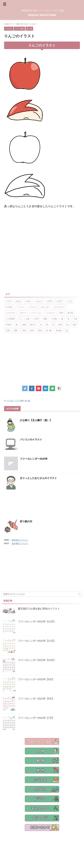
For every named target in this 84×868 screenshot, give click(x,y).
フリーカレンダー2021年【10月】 (37, 660)
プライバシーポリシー (35, 846)
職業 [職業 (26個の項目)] (16, 331)
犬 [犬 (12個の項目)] (41, 325)
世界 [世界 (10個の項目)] (61, 313)
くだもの (10, 401)
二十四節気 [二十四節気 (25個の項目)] (11, 319)
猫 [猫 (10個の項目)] (47, 325)
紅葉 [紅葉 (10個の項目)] (8, 331)
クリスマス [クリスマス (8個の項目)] (11, 313)
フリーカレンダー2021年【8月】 (36, 699)
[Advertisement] (27, 233)
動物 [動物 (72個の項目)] (45, 319)
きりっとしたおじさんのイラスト (38, 478)
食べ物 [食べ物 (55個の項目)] (49, 331)
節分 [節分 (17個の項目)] (75, 325)
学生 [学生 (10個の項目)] (76, 319)
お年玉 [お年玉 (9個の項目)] (50, 301)
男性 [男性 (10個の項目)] (60, 325)
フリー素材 (19, 401)
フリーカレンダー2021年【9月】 (36, 679)
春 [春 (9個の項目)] (17, 325)
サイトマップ (62, 846)
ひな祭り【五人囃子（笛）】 (36, 420)
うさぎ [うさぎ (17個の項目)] (9, 301)
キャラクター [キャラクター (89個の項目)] (60, 307)
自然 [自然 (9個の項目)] (24, 331)
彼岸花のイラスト (20, 540)
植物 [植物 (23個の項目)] (24, 325)
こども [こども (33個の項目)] (69, 301)
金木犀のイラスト (20, 543)
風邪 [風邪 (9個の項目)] (40, 331)
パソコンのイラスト (31, 440)
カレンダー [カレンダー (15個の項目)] (45, 307)
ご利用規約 (50, 846)
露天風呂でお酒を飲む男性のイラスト (39, 609)
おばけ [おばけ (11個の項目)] (28, 301)
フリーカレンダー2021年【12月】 (37, 622)
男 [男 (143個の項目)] (53, 325)
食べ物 (27, 401)
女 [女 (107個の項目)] (68, 319)
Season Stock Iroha (42, 15)
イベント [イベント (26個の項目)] (21, 307)
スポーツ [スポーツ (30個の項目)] (23, 313)
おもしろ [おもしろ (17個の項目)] (39, 301)
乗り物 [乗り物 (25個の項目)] (70, 313)
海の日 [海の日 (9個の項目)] (33, 325)
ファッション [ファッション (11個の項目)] (36, 313)
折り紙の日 (26, 521)
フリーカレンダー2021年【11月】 (37, 641)
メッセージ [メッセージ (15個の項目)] (51, 313)
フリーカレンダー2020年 (34, 459)
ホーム (10, 846)
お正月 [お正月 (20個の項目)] (60, 301)
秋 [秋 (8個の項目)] (68, 325)
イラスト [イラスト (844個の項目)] (33, 307)
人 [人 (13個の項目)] (20, 319)
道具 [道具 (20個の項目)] (32, 331)
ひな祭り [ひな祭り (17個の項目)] (10, 307)
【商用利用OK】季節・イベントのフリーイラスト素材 (42, 860)
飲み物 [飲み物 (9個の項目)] (59, 331)
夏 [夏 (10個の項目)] (62, 319)
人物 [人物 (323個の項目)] (27, 319)
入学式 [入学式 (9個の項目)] (36, 319)
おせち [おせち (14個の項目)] (18, 301)
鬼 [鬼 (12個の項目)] (67, 331)
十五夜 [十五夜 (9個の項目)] (54, 319)
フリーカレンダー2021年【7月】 (36, 718)
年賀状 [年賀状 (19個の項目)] (9, 325)
